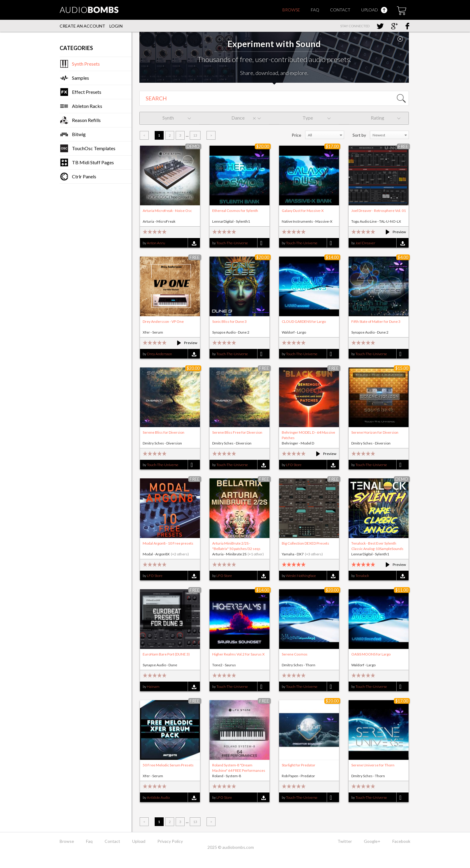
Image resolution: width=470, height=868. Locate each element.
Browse (291, 10)
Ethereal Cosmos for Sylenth (235, 211)
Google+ (372, 841)
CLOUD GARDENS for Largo (304, 321)
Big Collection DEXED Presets (305, 543)
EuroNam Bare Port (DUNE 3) (166, 654)
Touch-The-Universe (232, 243)
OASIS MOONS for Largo (371, 654)
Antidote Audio (158, 797)
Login (116, 26)
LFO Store (294, 465)
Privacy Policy (170, 841)
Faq (315, 10)
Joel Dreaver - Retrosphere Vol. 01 (379, 211)
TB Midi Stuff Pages (93, 162)
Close (400, 39)
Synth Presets (86, 64)
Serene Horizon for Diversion (375, 432)
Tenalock (362, 576)
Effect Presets (87, 92)
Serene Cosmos (295, 654)
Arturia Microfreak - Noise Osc (167, 211)
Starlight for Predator (299, 765)
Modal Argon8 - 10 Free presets (168, 543)
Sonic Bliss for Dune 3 (229, 321)
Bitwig (79, 134)
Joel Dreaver (365, 243)
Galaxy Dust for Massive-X (303, 211)
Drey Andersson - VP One (163, 321)
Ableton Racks (87, 106)
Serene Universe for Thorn (373, 765)
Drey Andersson (159, 354)
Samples (80, 78)
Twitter (345, 841)
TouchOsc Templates (94, 148)
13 (195, 135)
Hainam (153, 687)
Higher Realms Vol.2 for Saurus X (238, 654)
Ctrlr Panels (84, 176)
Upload (374, 10)
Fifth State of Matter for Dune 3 (376, 321)
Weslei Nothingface (301, 576)
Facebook (401, 841)
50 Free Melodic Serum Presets (168, 765)
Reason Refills (86, 120)
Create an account (82, 26)
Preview (393, 232)
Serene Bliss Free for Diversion (237, 432)
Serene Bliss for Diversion (164, 432)
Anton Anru (156, 243)
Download (194, 243)
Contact (340, 10)
